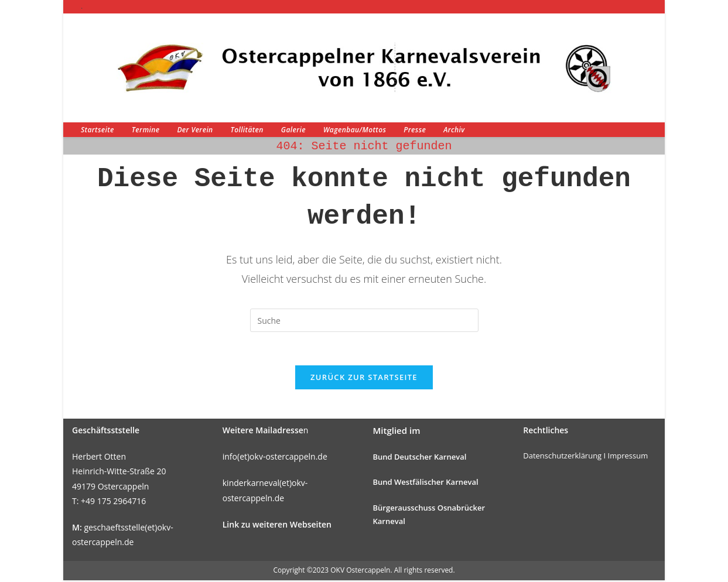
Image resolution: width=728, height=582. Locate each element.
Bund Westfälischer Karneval (426, 484)
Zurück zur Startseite (364, 379)
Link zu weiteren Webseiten (277, 526)
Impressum (628, 457)
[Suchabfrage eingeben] (364, 320)
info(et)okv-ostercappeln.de (275, 458)
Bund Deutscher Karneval (420, 458)
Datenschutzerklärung (562, 457)
